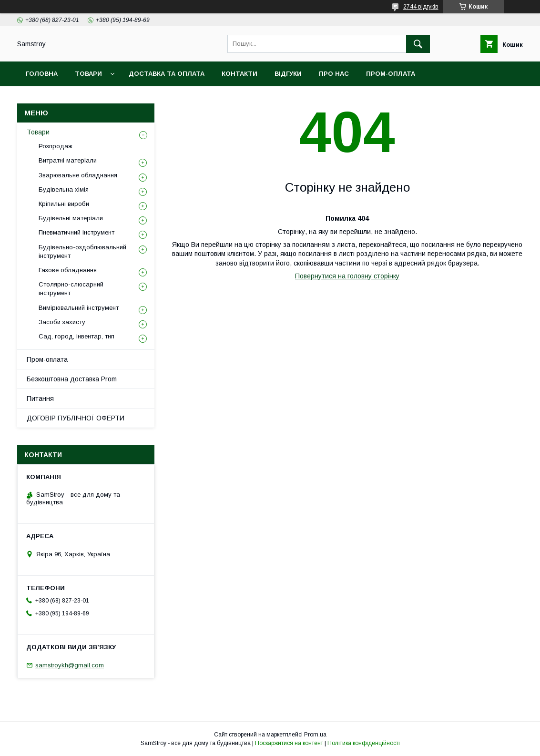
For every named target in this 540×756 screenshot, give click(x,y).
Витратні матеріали (68, 160)
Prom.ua (315, 735)
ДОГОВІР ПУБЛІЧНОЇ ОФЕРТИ (76, 418)
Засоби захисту (62, 322)
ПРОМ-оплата (391, 74)
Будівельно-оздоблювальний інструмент (82, 251)
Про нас (334, 74)
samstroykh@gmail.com (70, 665)
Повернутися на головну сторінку (347, 276)
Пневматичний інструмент (76, 232)
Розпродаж (56, 146)
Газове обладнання (68, 270)
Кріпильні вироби (64, 204)
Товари (88, 74)
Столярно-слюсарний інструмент (71, 289)
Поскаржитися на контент (289, 743)
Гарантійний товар (190, 98)
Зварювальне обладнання (78, 175)
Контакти (239, 74)
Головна (42, 74)
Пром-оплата (47, 359)
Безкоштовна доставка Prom (82, 98)
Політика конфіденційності (364, 743)
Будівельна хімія (64, 189)
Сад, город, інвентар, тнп (76, 336)
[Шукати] (418, 44)
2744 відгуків (421, 7)
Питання (40, 398)
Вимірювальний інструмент (79, 308)
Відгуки (288, 74)
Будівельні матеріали (71, 218)
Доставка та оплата (167, 74)
